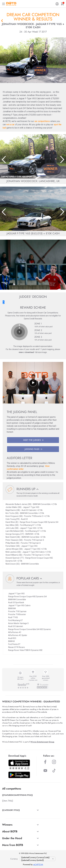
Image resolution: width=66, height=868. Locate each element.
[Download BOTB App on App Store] (19, 765)
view (21, 352)
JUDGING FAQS (33, 449)
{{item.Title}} (8, 801)
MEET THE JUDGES (33, 440)
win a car (10, 124)
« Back (2, 21)
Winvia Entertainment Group (42, 742)
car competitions (42, 121)
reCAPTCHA (38, 864)
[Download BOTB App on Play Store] (19, 775)
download (29, 352)
